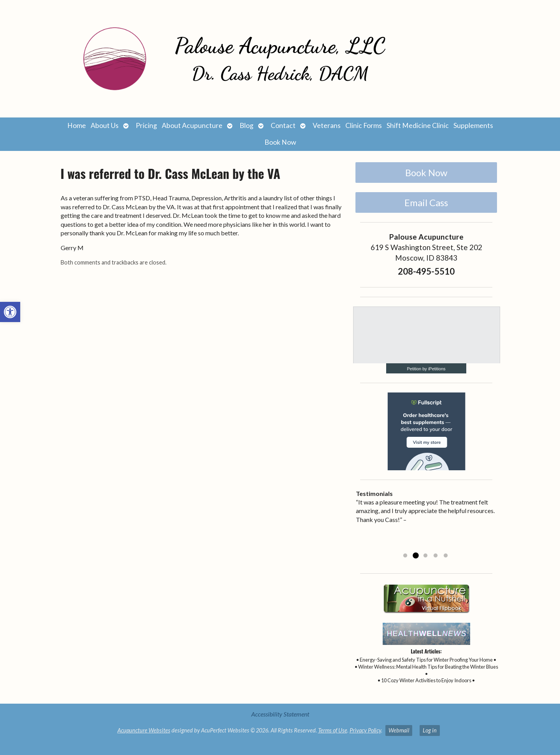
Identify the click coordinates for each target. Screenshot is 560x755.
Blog (247, 125)
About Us (105, 125)
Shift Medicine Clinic (418, 125)
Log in (430, 730)
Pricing (146, 125)
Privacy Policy (365, 730)
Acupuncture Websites (144, 730)
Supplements (473, 125)
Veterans (327, 125)
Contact (283, 125)
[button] (10, 312)
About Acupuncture (192, 125)
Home (77, 125)
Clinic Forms (364, 125)
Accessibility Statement (280, 714)
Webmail (399, 730)
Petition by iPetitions (426, 369)
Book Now (280, 142)
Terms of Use (333, 730)
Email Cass (426, 202)
